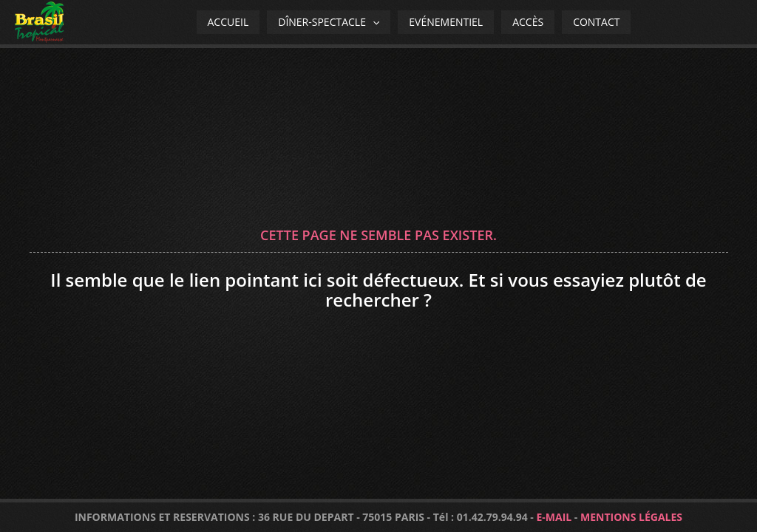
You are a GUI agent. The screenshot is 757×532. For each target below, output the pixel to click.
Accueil (228, 22)
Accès (528, 22)
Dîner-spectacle (329, 22)
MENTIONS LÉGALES (631, 517)
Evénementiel (446, 22)
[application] (373, 22)
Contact (596, 22)
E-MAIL (554, 517)
